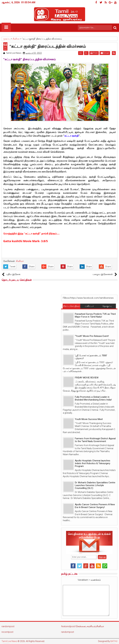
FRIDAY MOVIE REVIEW (87, 378)
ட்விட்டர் (89, 306)
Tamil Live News (9, 641)
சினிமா (20, 261)
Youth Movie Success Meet (89, 419)
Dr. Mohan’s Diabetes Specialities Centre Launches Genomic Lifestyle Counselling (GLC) (95, 485)
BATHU (114, 641)
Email (106, 53)
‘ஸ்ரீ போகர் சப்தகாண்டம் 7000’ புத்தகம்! (91, 357)
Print (95, 53)
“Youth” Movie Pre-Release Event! (92, 336)
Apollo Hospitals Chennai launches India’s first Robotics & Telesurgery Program (93, 463)
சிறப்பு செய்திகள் (71, 306)
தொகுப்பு (107, 306)
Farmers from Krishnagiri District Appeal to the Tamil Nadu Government (95, 440)
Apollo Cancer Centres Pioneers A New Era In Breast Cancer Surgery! (95, 506)
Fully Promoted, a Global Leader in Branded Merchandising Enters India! (93, 398)
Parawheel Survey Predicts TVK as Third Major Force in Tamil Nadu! (95, 315)
